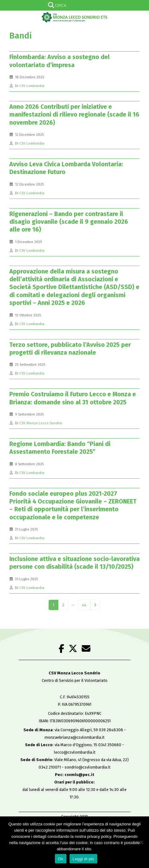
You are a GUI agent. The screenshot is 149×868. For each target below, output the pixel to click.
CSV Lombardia (32, 86)
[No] (141, 842)
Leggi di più (84, 859)
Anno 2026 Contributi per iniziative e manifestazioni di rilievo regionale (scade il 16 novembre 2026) (74, 115)
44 (84, 605)
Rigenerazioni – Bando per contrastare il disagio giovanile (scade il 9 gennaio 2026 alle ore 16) (69, 222)
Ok (61, 859)
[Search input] (73, 5)
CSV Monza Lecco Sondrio (41, 423)
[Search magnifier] (144, 5)
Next (95, 605)
